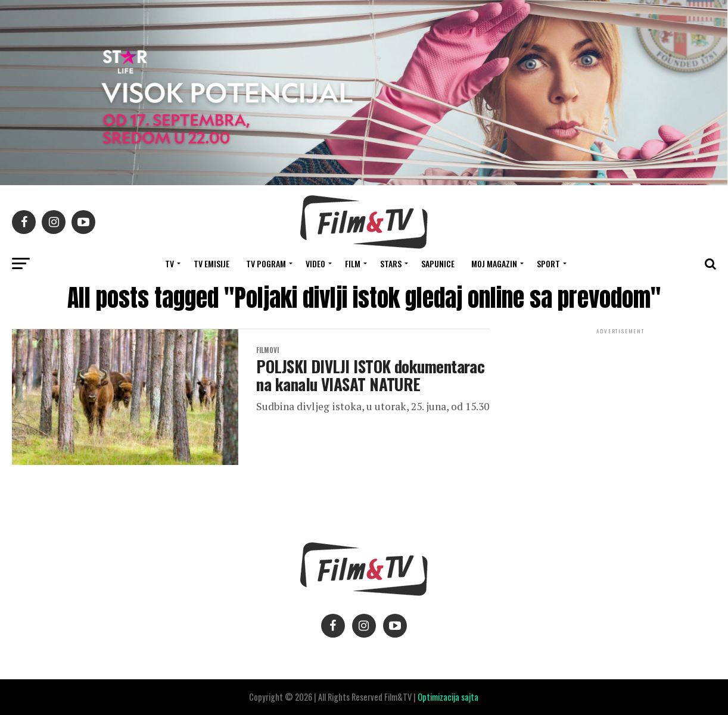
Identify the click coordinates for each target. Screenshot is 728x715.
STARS (391, 263)
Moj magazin (494, 263)
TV (169, 263)
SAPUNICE (438, 263)
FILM (353, 263)
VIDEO (315, 263)
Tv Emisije (211, 263)
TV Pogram (266, 263)
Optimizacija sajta (448, 697)
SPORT (548, 263)
